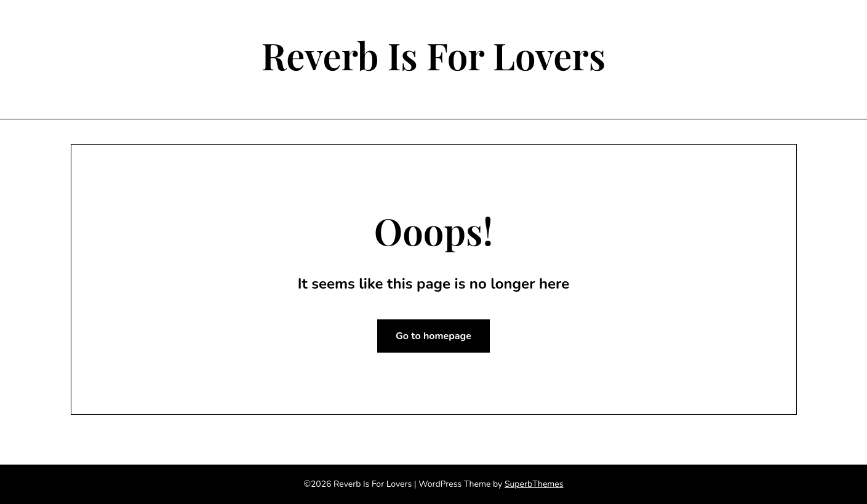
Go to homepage (433, 336)
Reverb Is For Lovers (434, 55)
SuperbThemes (534, 484)
